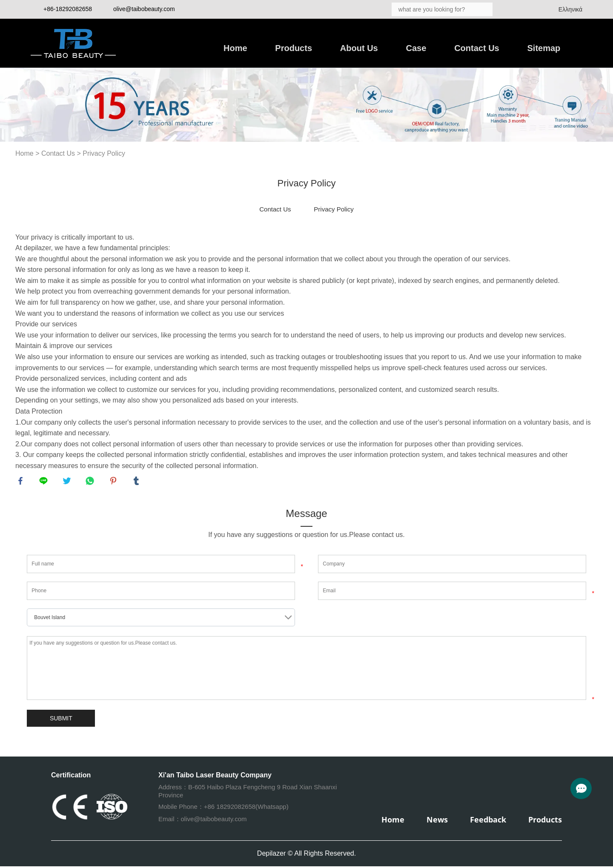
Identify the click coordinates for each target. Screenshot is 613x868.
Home (235, 48)
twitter (68, 482)
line (45, 482)
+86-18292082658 (68, 9)
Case (416, 48)
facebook (22, 482)
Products (294, 48)
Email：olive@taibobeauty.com (203, 821)
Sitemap (544, 48)
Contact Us (477, 48)
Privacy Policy (104, 153)
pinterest (115, 482)
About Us (359, 48)
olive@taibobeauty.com (144, 9)
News (437, 821)
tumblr (137, 482)
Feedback (488, 821)
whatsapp (91, 482)
